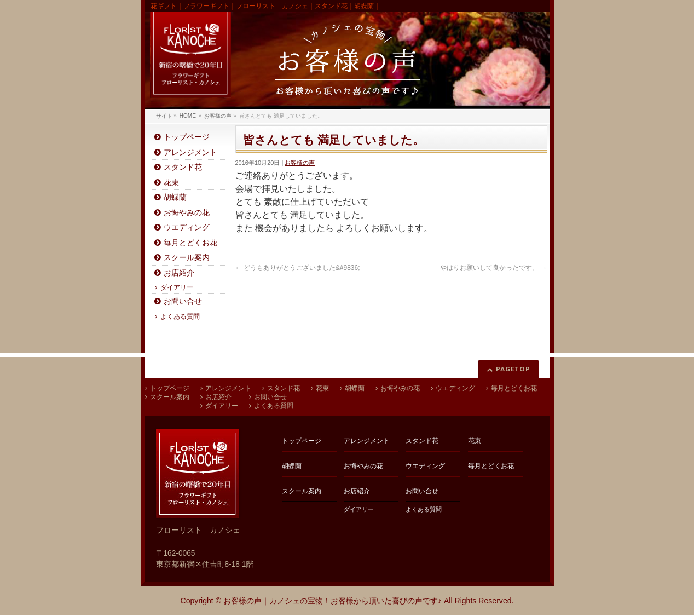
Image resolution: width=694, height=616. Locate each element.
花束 (171, 183)
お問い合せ (183, 301)
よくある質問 (180, 316)
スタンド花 (183, 167)
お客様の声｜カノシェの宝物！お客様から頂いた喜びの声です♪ (332, 601)
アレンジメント (190, 152)
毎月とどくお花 (190, 243)
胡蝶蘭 (175, 197)
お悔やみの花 (187, 213)
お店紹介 (179, 273)
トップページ (187, 137)
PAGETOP (513, 369)
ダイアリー (177, 287)
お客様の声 (300, 163)
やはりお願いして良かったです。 (493, 268)
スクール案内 (187, 258)
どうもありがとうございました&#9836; (298, 268)
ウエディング (187, 228)
